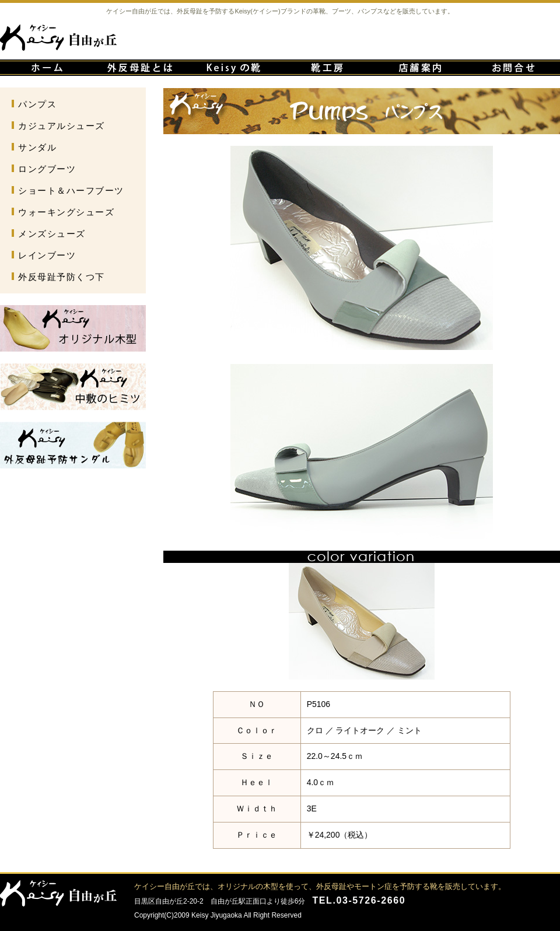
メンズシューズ (52, 234)
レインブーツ (47, 255)
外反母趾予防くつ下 (62, 277)
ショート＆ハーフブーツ (71, 190)
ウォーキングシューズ (66, 212)
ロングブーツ (47, 169)
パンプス (37, 104)
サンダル (37, 147)
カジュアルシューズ (62, 126)
